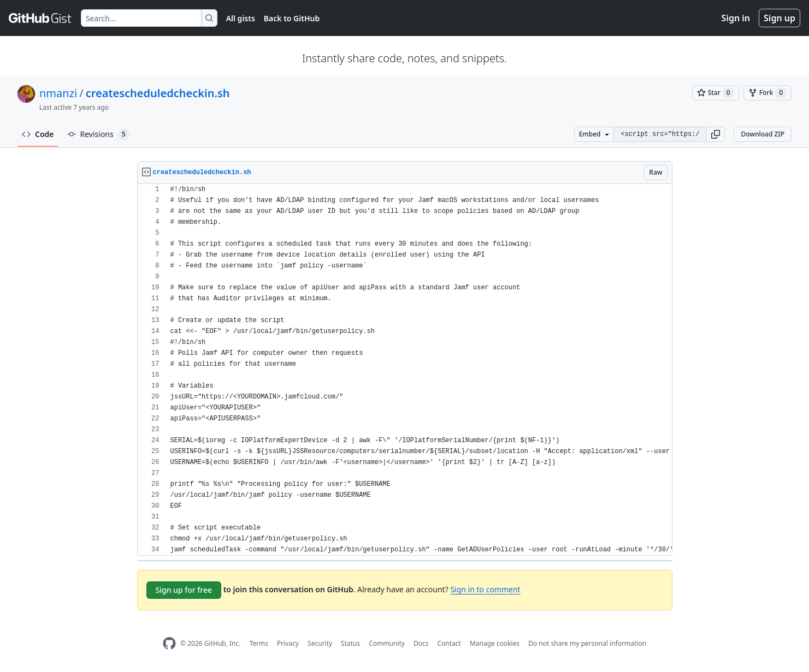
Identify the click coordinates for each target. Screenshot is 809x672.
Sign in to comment (485, 589)
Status (350, 643)
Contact (449, 643)
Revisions (98, 134)
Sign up (780, 18)
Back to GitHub (292, 18)
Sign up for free (184, 590)
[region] (405, 370)
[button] (716, 134)
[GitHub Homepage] (169, 643)
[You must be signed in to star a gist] (716, 93)
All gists (241, 18)
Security (320, 643)
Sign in (736, 18)
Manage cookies (495, 643)
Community (387, 643)
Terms (259, 643)
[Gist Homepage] (40, 18)
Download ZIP (763, 134)
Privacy (288, 643)
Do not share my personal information (587, 643)
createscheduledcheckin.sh (158, 93)
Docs (421, 643)
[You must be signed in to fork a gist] (767, 93)
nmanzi (58, 93)
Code (38, 134)
